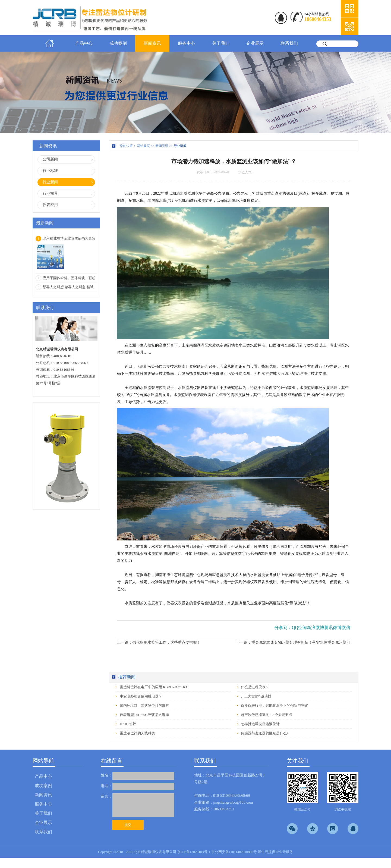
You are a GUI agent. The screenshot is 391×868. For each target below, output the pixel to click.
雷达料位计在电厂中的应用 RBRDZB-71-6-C (154, 687)
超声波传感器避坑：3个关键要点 (267, 715)
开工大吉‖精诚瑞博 (256, 696)
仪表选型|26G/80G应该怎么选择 (144, 715)
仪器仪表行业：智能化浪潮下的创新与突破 (274, 705)
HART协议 (128, 724)
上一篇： (159, 642)
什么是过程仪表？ (255, 687)
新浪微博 (316, 628)
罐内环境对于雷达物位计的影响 (144, 705)
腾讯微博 (333, 628)
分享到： (283, 628)
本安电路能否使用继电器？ (141, 696)
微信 (346, 628)
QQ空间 (299, 628)
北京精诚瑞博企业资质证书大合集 (69, 238)
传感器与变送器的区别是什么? (265, 733)
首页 (50, 43)
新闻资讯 (162, 146)
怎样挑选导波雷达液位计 (260, 724)
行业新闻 (180, 146)
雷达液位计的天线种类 (137, 733)
